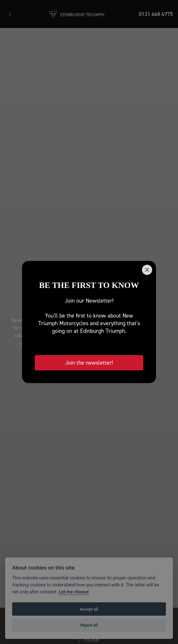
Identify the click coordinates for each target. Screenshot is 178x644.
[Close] (147, 270)
